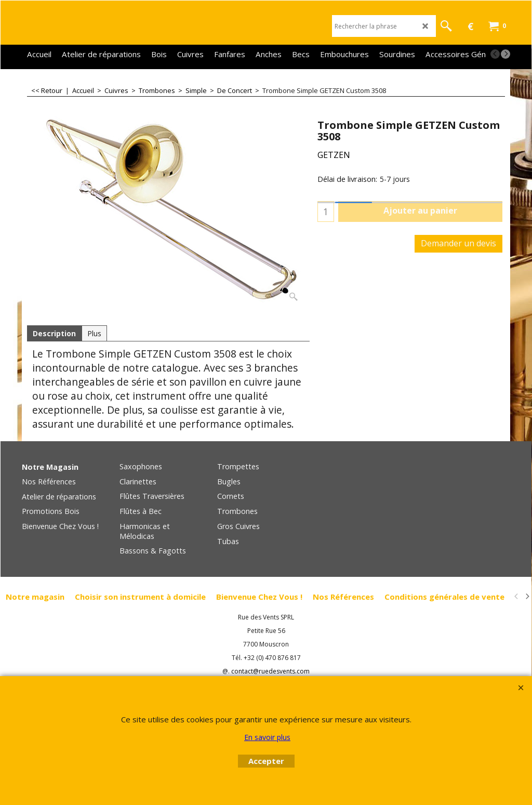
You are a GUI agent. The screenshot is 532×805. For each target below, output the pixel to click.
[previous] (495, 54)
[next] (506, 54)
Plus (94, 333)
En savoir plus (267, 737)
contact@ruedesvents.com (270, 671)
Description (54, 333)
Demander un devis (458, 243)
